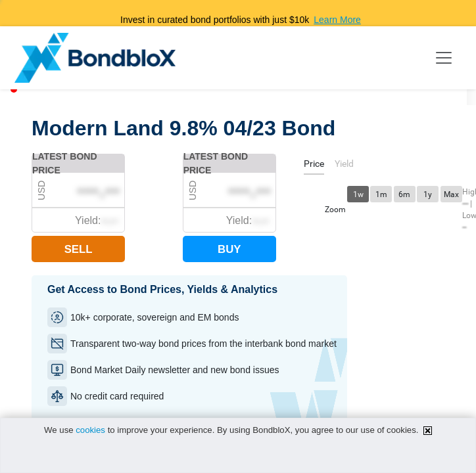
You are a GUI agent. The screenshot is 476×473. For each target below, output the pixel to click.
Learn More (337, 20)
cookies (90, 430)
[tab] (314, 166)
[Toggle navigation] (444, 58)
